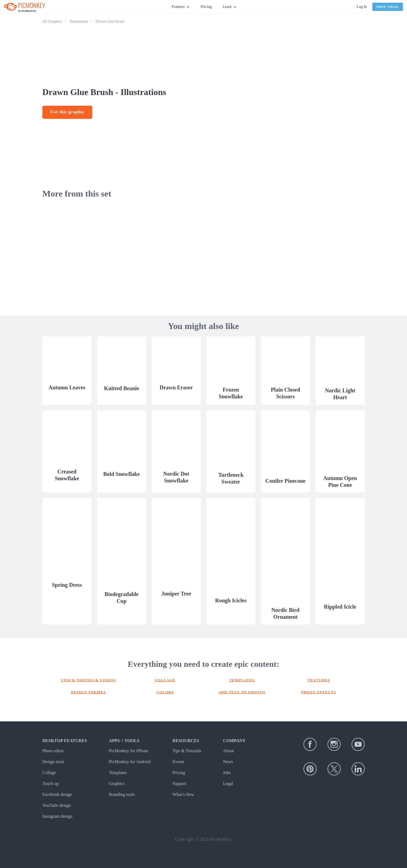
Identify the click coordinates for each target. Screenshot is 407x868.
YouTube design (57, 805)
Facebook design (57, 794)
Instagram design (57, 816)
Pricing (206, 7)
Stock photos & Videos (88, 680)
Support (179, 783)
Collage (165, 680)
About (229, 751)
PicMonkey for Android (130, 762)
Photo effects (319, 692)
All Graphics (52, 21)
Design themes (89, 692)
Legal (228, 783)
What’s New (183, 794)
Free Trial (388, 7)
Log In (362, 7)
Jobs (227, 773)
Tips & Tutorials (187, 751)
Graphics (117, 783)
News (228, 762)
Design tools (53, 762)
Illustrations (79, 21)
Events (178, 762)
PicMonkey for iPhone (129, 751)
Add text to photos (242, 692)
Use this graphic (67, 112)
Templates (242, 680)
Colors (165, 692)
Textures (318, 680)
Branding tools (122, 794)
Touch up (51, 783)
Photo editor (53, 751)
